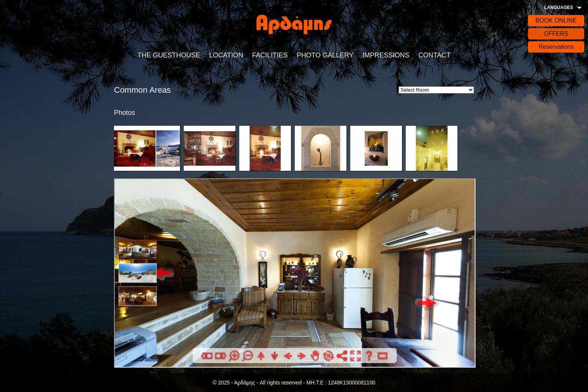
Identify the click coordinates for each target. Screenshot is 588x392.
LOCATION (226, 55)
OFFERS (556, 34)
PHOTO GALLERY (325, 55)
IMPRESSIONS (386, 55)
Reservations (556, 47)
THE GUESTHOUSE (169, 55)
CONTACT (434, 55)
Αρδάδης (294, 24)
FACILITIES (270, 55)
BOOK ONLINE (556, 20)
